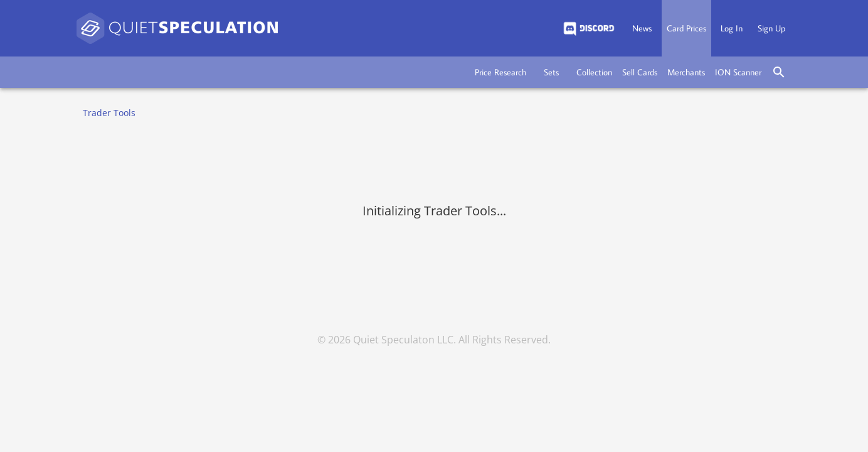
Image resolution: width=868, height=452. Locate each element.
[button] (500, 72)
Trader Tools (109, 113)
